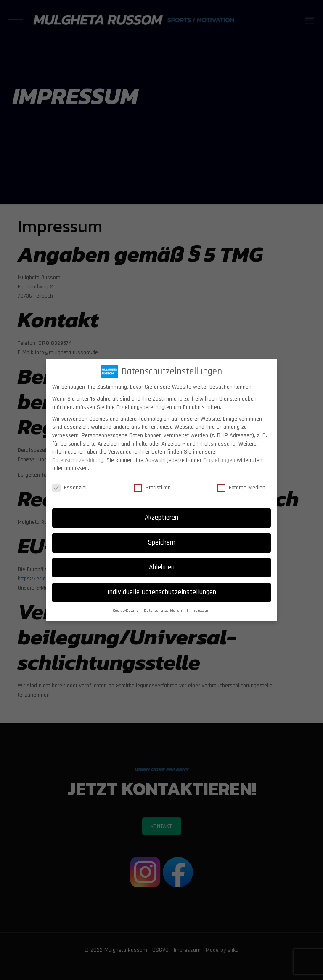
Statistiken (152, 488)
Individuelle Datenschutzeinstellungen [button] (162, 592)
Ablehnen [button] (162, 567)
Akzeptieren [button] (161, 518)
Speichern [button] (162, 542)
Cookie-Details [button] (126, 611)
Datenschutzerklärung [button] (165, 611)
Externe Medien (241, 488)
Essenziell (70, 488)
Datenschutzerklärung (78, 460)
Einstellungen (219, 460)
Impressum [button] (200, 611)
